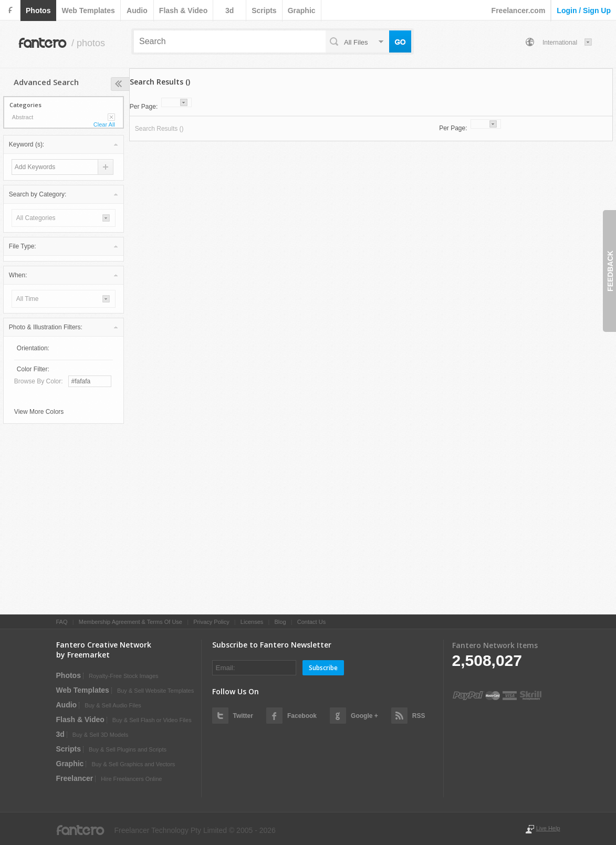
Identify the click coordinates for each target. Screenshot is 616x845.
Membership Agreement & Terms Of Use (130, 622)
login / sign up (584, 11)
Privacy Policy (211, 622)
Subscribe (323, 668)
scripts (264, 11)
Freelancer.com (519, 11)
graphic (302, 11)
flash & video (183, 11)
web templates (88, 11)
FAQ (62, 622)
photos (38, 11)
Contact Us (311, 622)
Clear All (104, 124)
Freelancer (75, 778)
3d (229, 11)
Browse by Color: (39, 381)
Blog (280, 622)
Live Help (548, 828)
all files (356, 42)
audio (137, 11)
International (560, 43)
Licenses (252, 622)
